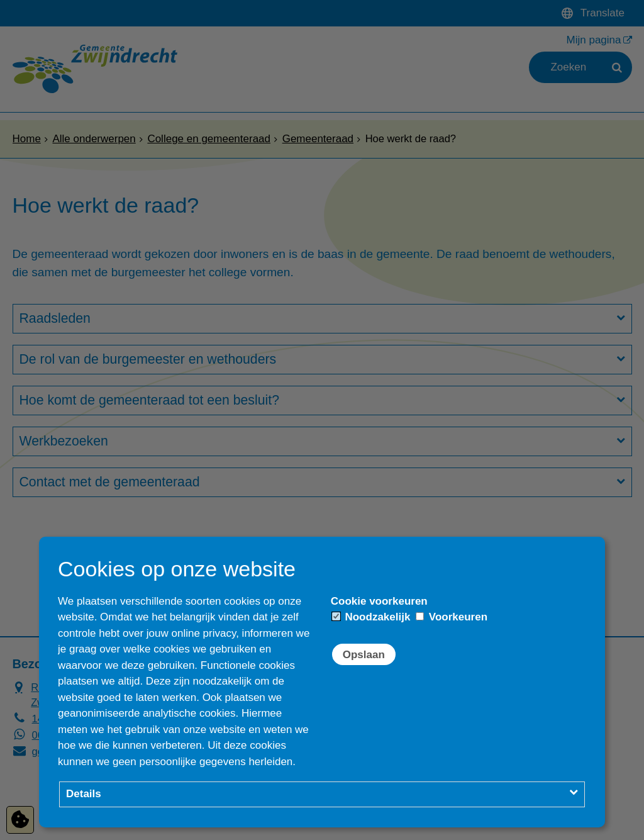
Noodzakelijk (371, 617)
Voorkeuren (452, 617)
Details (84, 794)
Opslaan (364, 655)
